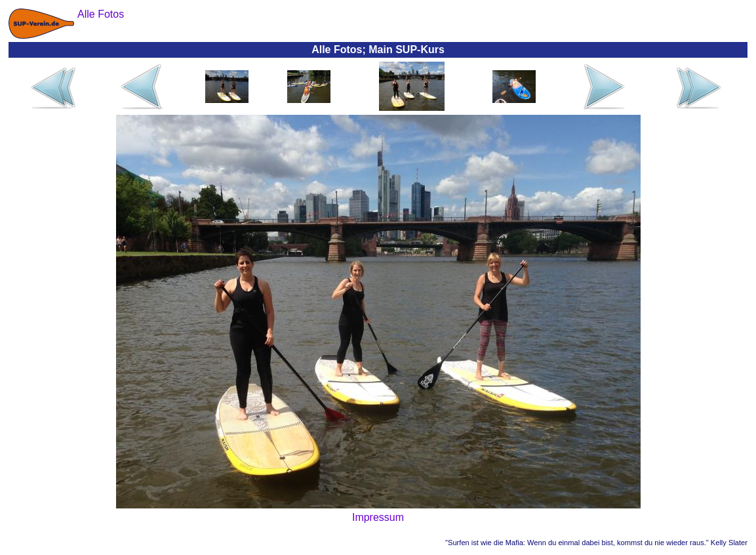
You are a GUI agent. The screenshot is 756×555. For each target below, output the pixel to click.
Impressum (378, 517)
